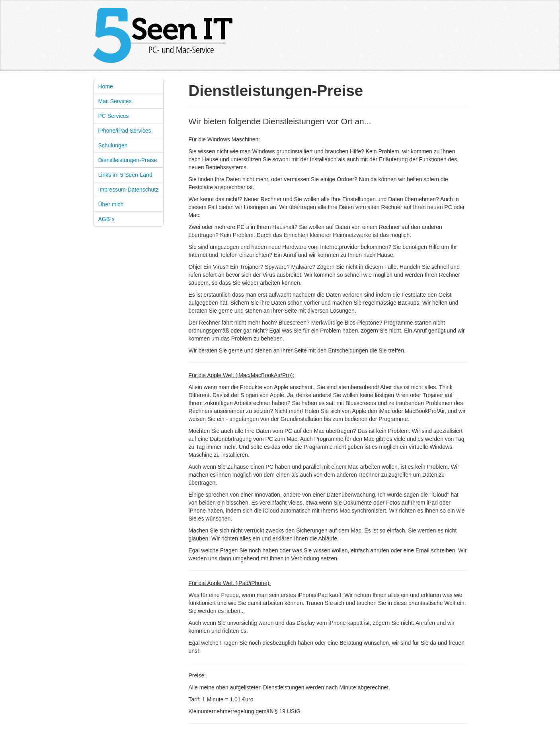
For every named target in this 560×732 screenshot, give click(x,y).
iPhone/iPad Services (125, 131)
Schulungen (113, 145)
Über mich (111, 204)
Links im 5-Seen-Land (125, 175)
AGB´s (106, 219)
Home (106, 86)
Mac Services (115, 101)
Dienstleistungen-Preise (128, 160)
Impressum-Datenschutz (129, 190)
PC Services (114, 116)
